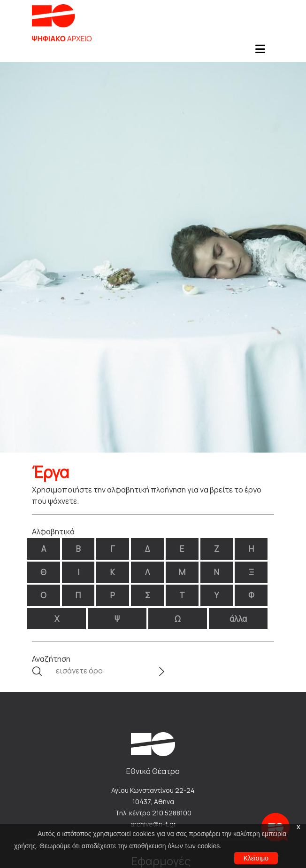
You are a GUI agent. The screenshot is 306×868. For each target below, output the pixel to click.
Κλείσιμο (256, 858)
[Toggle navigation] (260, 52)
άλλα (238, 619)
